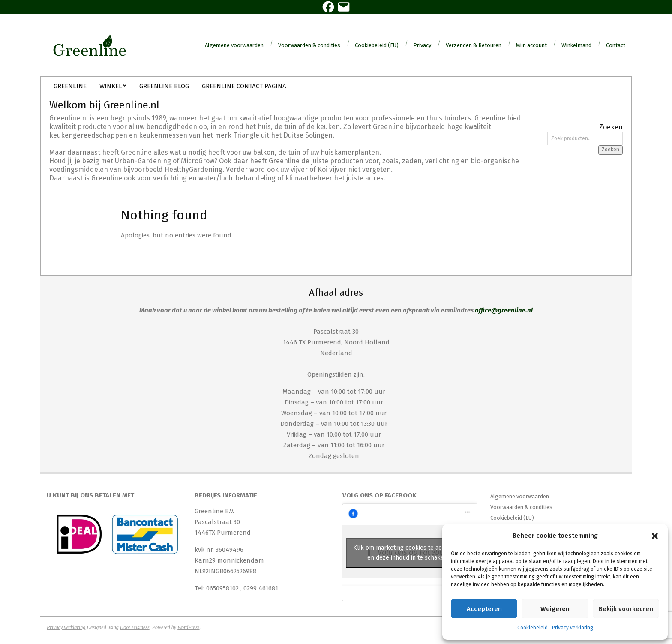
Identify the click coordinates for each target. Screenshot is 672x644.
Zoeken (610, 150)
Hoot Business (135, 627)
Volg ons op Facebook (379, 495)
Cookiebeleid (532, 628)
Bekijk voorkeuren (626, 609)
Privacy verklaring (573, 628)
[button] (655, 536)
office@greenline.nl (504, 310)
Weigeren (555, 609)
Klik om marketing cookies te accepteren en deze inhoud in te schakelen (410, 553)
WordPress (188, 627)
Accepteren (484, 609)
